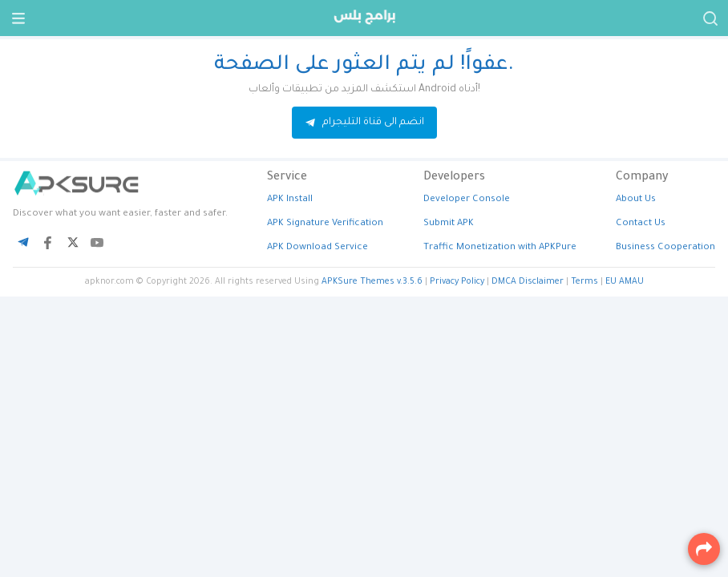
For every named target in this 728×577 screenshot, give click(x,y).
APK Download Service (317, 248)
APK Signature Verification (325, 224)
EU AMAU (625, 282)
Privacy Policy (457, 282)
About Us (636, 200)
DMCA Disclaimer (528, 282)
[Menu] (18, 18)
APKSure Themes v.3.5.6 (372, 282)
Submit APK (449, 224)
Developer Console (467, 200)
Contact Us (641, 224)
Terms (584, 282)
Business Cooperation (665, 248)
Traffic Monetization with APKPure (500, 248)
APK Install (290, 200)
